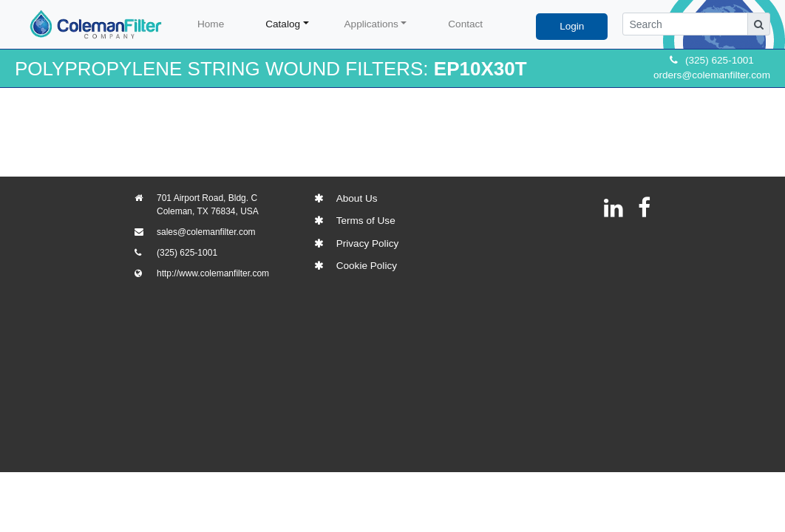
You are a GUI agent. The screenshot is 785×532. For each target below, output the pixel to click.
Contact (465, 24)
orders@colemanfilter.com (712, 75)
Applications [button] (371, 24)
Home (211, 24)
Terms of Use (366, 221)
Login (572, 26)
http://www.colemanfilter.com (213, 273)
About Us (357, 198)
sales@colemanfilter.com (206, 232)
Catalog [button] (283, 24)
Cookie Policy (367, 266)
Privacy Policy (368, 243)
